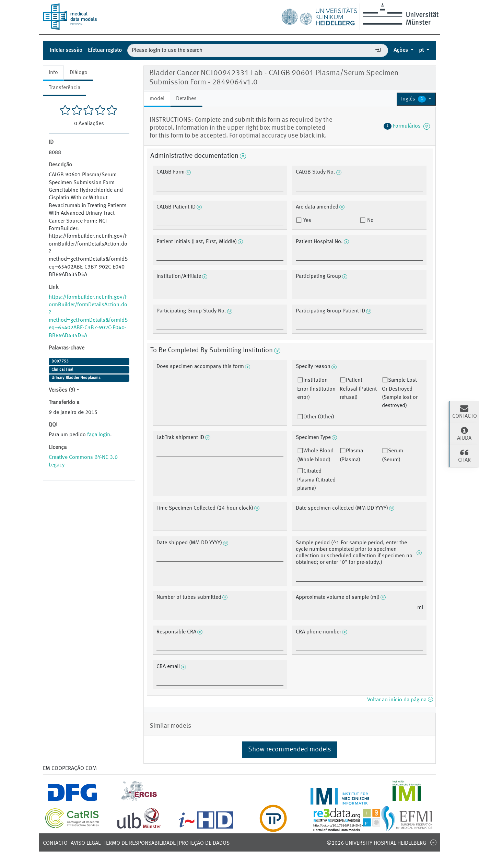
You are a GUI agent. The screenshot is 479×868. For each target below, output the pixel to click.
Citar (464, 455)
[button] (416, 99)
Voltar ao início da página (400, 700)
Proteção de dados (204, 843)
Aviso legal (86, 843)
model (157, 99)
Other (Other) (319, 417)
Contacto (55, 843)
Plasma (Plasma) (351, 455)
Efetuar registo (105, 50)
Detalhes (186, 99)
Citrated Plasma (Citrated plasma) (316, 480)
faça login (99, 435)
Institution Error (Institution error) (316, 389)
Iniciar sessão (66, 50)
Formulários (407, 126)
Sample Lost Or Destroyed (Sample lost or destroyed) (400, 393)
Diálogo (79, 73)
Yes (307, 221)
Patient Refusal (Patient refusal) (358, 389)
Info (53, 73)
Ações (401, 50)
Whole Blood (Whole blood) (315, 455)
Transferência (65, 88)
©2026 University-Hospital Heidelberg (376, 843)
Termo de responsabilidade (140, 843)
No (370, 221)
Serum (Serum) (393, 455)
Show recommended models (290, 750)
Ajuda (464, 433)
